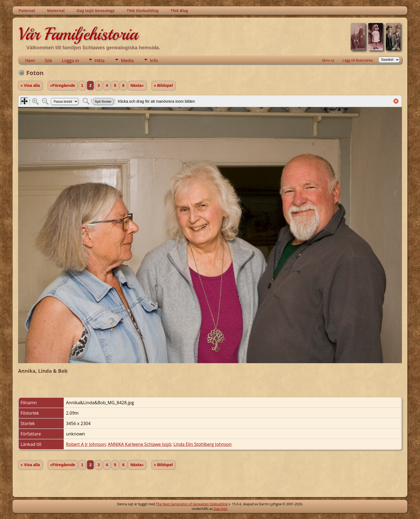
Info (154, 61)
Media (127, 61)
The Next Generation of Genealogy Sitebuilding (192, 504)
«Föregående (63, 85)
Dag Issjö (220, 509)
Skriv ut (328, 60)
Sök (49, 61)
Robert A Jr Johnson (86, 444)
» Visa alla (30, 85)
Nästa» (137, 85)
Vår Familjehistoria (78, 34)
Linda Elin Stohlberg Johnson (202, 444)
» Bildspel (163, 85)
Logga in (70, 61)
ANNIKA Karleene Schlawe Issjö (139, 444)
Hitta (100, 61)
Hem (30, 61)
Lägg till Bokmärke (358, 60)
